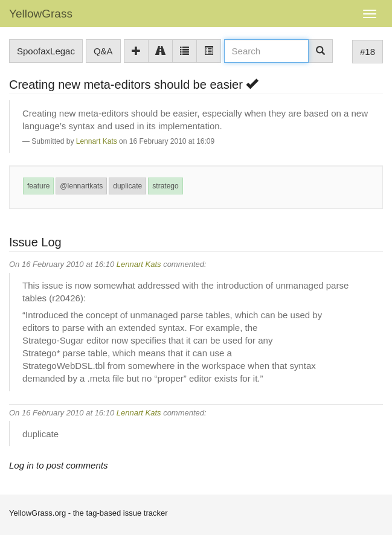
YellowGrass (41, 14)
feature (38, 186)
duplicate (127, 186)
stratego (165, 186)
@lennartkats (81, 186)
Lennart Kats (97, 141)
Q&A (103, 51)
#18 (368, 52)
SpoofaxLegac (46, 51)
